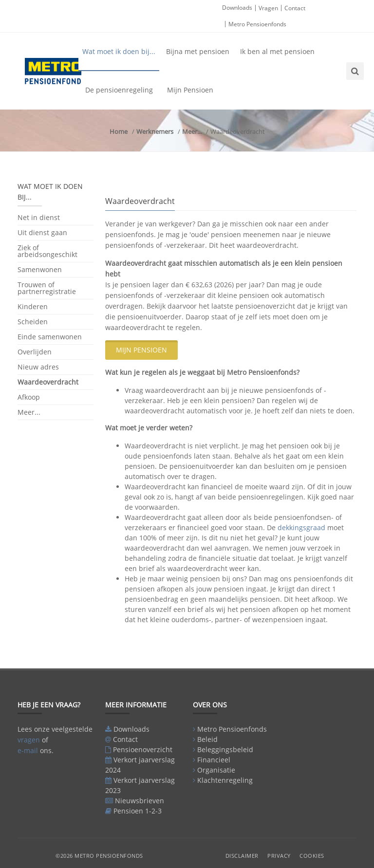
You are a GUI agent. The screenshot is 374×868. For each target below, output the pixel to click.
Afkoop (29, 397)
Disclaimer (242, 856)
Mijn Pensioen (190, 90)
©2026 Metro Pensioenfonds (99, 856)
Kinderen (33, 306)
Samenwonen (40, 269)
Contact (295, 8)
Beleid (207, 739)
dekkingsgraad (301, 527)
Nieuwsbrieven (140, 801)
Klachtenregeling (225, 780)
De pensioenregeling (119, 90)
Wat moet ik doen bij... (119, 51)
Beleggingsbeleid (225, 749)
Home (119, 131)
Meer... (192, 131)
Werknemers (155, 131)
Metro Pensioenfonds (257, 24)
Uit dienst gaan (42, 232)
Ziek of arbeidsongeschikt (47, 251)
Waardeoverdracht (48, 382)
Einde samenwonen (50, 337)
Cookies (312, 856)
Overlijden (35, 352)
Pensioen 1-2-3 (138, 811)
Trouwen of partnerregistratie (47, 288)
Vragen (268, 8)
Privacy (279, 856)
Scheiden (33, 322)
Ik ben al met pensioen (277, 51)
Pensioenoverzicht (143, 749)
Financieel (214, 760)
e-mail (28, 750)
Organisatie (216, 770)
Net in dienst (39, 218)
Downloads (237, 8)
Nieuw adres (38, 367)
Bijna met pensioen (198, 51)
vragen (29, 740)
